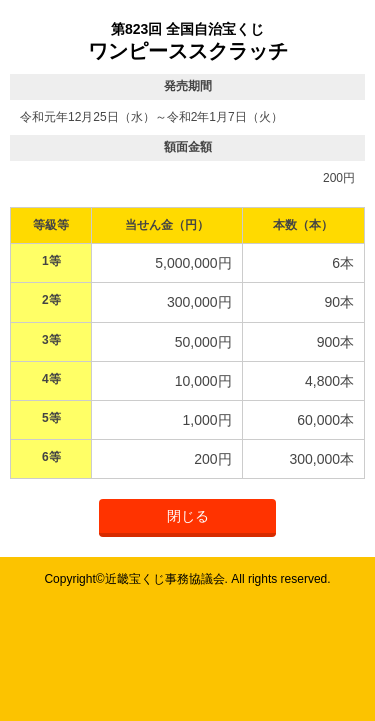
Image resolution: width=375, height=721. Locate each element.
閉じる (188, 516)
